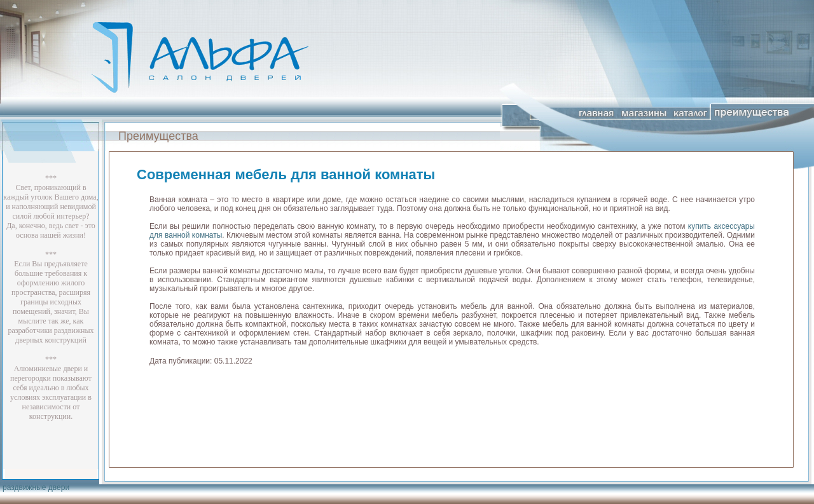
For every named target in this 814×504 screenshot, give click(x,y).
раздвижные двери (36, 487)
